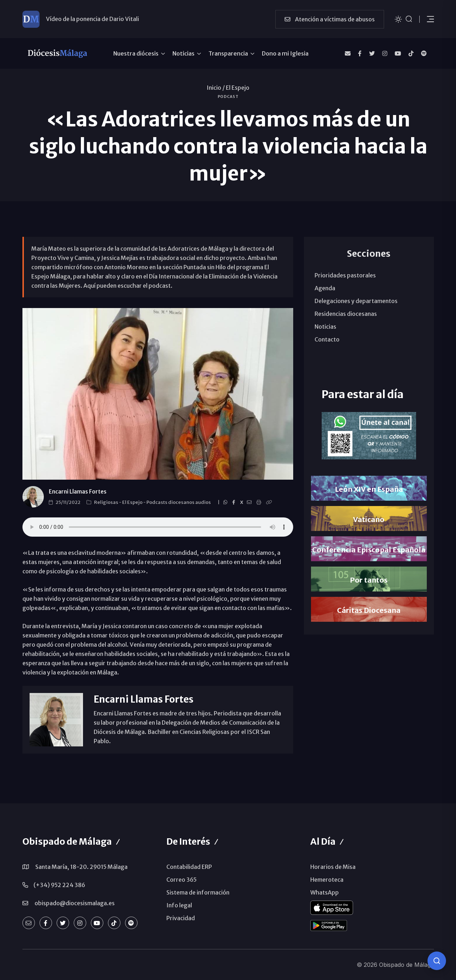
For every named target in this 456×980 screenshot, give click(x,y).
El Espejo (238, 88)
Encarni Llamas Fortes (78, 492)
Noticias (183, 53)
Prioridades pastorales (345, 275)
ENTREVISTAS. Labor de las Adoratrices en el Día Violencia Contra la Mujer (158, 527)
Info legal (179, 905)
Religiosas (107, 502)
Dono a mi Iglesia (285, 53)
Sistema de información (198, 892)
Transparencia (228, 53)
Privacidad (181, 918)
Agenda (325, 288)
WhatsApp (325, 892)
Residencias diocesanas (346, 314)
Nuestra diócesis (136, 53)
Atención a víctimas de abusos (330, 19)
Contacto (327, 339)
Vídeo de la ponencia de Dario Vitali (92, 19)
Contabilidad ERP (189, 867)
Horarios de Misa (333, 867)
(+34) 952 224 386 (59, 885)
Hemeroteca (327, 880)
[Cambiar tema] (398, 19)
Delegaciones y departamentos (356, 301)
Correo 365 (182, 880)
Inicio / (216, 88)
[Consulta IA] (437, 961)
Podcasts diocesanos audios (179, 502)
